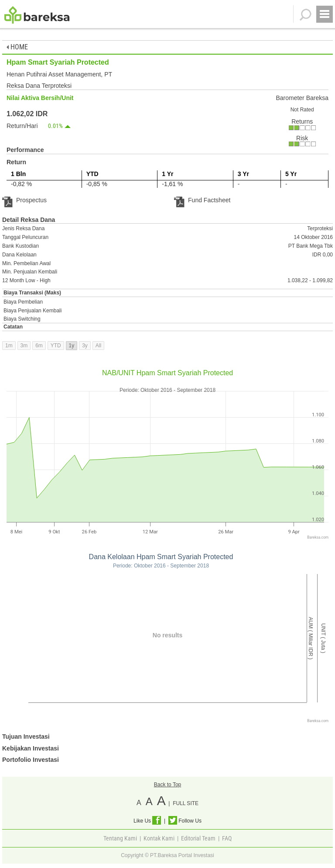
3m (24, 346)
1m (9, 346)
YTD (56, 346)
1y (72, 346)
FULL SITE (186, 803)
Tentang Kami (120, 838)
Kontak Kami (159, 838)
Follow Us (185, 821)
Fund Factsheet (202, 200)
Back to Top (167, 785)
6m (39, 346)
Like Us (147, 821)
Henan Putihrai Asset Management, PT (59, 74)
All (98, 346)
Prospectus (24, 200)
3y (85, 346)
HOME (17, 47)
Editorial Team (198, 838)
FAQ (227, 838)
